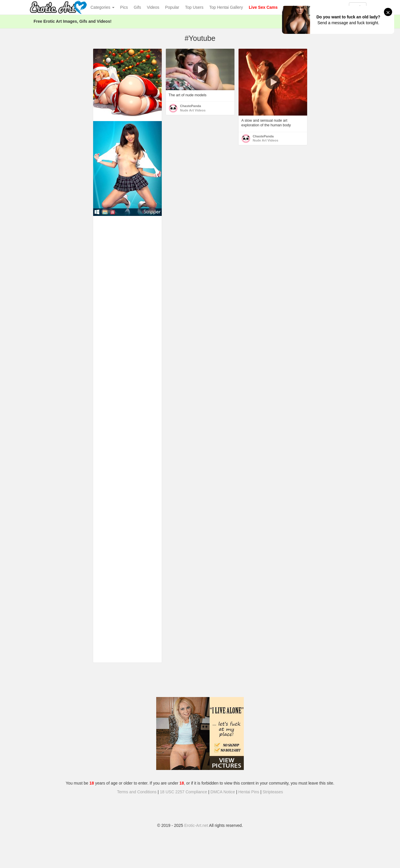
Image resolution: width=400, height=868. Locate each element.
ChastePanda (191, 106)
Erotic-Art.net (196, 825)
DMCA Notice (223, 792)
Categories (102, 7)
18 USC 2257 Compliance (184, 792)
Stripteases (273, 792)
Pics (124, 7)
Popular (172, 7)
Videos (153, 7)
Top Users (194, 7)
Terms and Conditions (137, 792)
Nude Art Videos (193, 110)
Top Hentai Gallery (226, 7)
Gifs (137, 7)
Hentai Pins (249, 792)
